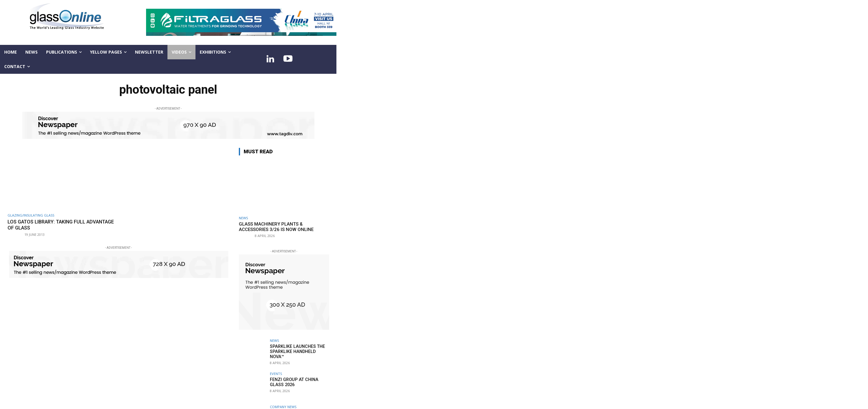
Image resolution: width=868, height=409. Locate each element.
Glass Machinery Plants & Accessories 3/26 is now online (276, 227)
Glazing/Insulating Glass (31, 215)
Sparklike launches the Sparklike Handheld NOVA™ (299, 349)
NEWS (243, 218)
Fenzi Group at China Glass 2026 (293, 382)
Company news (283, 407)
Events (276, 374)
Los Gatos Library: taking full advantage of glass (49, 225)
